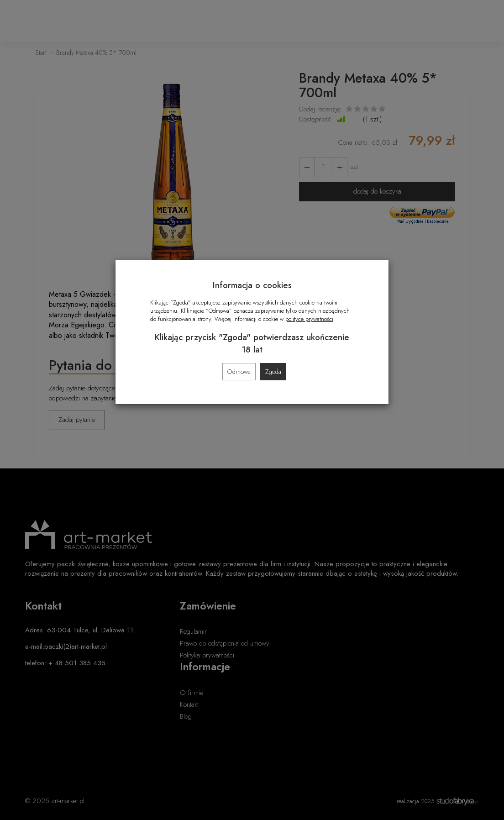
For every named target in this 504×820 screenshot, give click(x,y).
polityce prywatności (309, 319)
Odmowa (239, 372)
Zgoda (273, 372)
